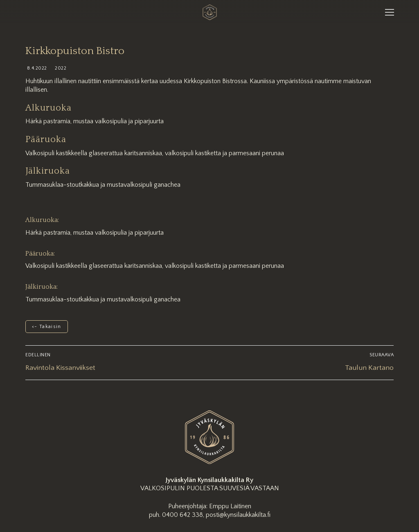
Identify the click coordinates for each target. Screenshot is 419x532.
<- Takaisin (47, 327)
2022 (60, 68)
